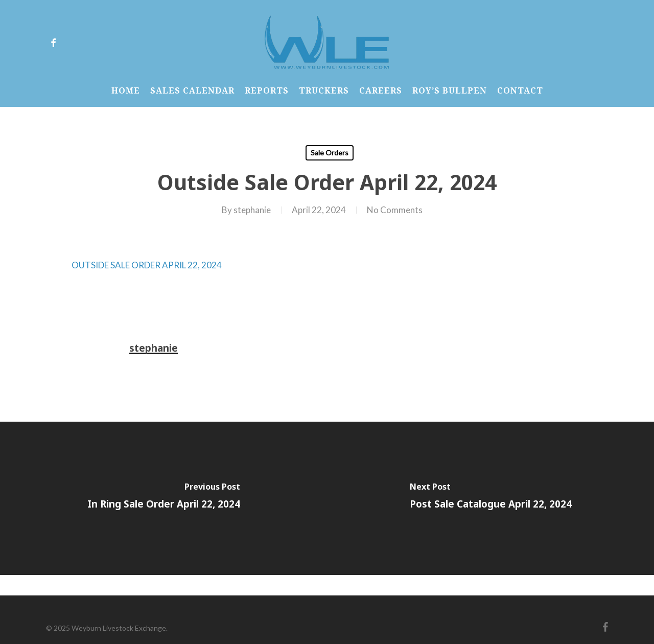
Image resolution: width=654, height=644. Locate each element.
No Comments (395, 210)
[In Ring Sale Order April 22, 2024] (163, 498)
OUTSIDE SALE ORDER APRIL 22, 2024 (147, 265)
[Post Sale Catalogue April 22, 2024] (491, 498)
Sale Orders (330, 153)
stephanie (252, 210)
